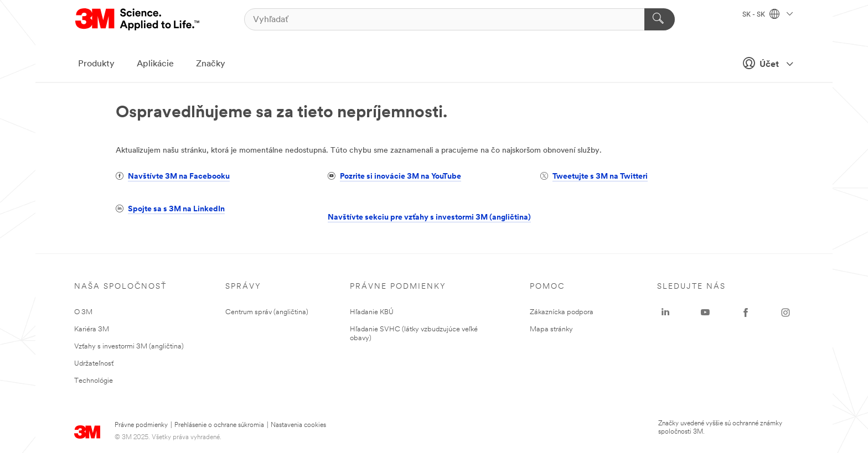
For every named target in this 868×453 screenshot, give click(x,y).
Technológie (94, 381)
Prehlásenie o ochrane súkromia (219, 425)
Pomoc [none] (547, 287)
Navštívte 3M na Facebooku (179, 177)
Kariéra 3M (92, 329)
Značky (211, 64)
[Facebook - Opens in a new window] (746, 313)
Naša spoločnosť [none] (120, 287)
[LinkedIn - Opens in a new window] (665, 313)
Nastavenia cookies (298, 425)
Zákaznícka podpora (562, 312)
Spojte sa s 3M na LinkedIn (176, 209)
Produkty (96, 64)
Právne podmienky (141, 425)
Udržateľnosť (94, 364)
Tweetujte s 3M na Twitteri (600, 177)
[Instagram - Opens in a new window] (786, 313)
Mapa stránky (551, 329)
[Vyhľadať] (459, 19)
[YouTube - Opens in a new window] (705, 313)
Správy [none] (243, 287)
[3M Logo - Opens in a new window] (138, 19)
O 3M (83, 312)
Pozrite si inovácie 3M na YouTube (401, 177)
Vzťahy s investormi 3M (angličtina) (129, 347)
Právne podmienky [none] (398, 287)
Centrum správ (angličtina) (267, 312)
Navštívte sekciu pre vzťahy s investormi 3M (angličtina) (429, 218)
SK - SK (768, 15)
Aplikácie (155, 64)
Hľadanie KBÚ (372, 312)
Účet (765, 63)
